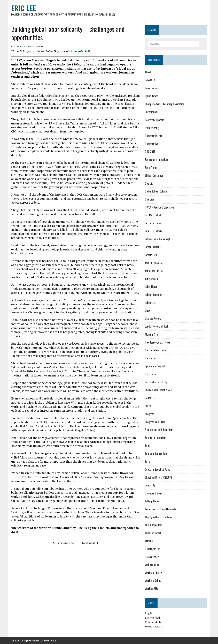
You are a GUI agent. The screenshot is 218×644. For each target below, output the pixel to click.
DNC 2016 (150, 152)
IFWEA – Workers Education (159, 207)
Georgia (149, 184)
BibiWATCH (151, 80)
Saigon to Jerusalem (156, 438)
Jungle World (152, 279)
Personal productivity (156, 382)
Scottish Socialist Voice (157, 470)
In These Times (153, 223)
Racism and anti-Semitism (159, 430)
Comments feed (155, 622)
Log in (149, 613)
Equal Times (151, 168)
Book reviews (152, 88)
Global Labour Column (156, 191)
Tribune (149, 541)
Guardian (150, 199)
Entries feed (152, 618)
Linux (147, 311)
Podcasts (150, 398)
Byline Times (152, 96)
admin (27, 47)
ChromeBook (151, 112)
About (148, 72)
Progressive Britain (155, 422)
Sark (147, 462)
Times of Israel (153, 533)
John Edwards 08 (154, 271)
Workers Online (153, 581)
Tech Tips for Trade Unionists (161, 509)
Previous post (64, 543)
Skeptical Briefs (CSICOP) (158, 478)
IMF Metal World (154, 215)
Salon (148, 446)
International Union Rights (159, 239)
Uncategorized (153, 549)
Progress (150, 414)
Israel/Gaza (151, 255)
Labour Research (154, 295)
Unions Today (152, 557)
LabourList (150, 303)
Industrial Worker (154, 231)
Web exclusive (152, 565)
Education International (157, 160)
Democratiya (152, 144)
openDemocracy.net (155, 366)
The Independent (154, 525)
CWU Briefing (152, 128)
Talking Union (152, 501)
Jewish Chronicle (154, 263)
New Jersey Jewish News (158, 342)
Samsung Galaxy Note (156, 454)
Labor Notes (151, 287)
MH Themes (51, 641)
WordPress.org (154, 626)
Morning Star (152, 335)
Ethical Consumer (154, 176)
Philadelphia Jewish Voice (158, 390)
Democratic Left (79, 51)
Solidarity (150, 485)
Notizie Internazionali (156, 350)
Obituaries (150, 358)
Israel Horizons (153, 247)
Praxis (148, 406)
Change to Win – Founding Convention (165, 104)
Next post (90, 543)
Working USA (152, 589)
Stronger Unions (153, 493)
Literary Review (153, 319)
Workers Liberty (153, 573)
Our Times (150, 374)
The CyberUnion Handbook (158, 517)
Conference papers (155, 120)
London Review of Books (157, 327)
